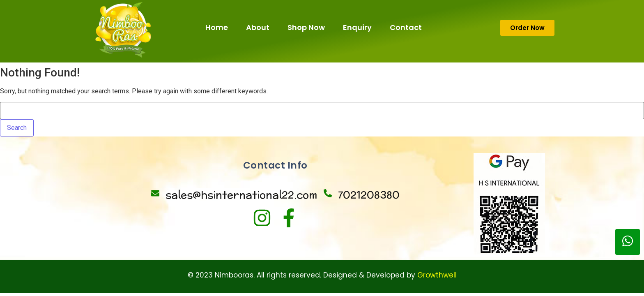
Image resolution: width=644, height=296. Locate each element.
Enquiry (357, 27)
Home (217, 27)
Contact (406, 27)
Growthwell (437, 275)
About (258, 27)
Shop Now (306, 27)
